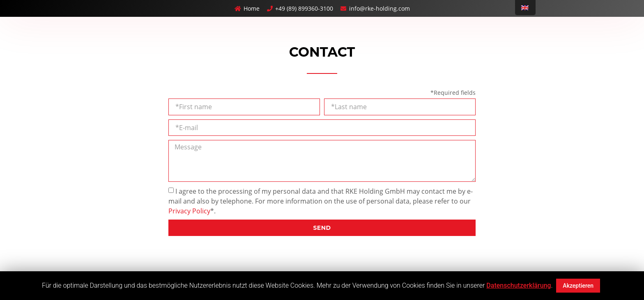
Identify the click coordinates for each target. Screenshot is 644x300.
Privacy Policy (189, 211)
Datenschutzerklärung (519, 285)
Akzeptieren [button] (578, 286)
